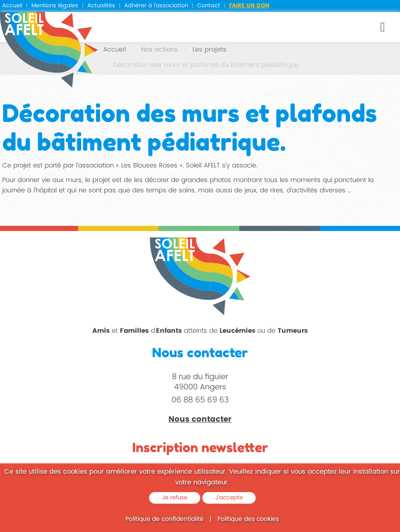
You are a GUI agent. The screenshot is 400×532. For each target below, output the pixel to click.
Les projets (209, 50)
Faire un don (249, 6)
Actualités (101, 6)
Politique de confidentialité (165, 519)
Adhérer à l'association (156, 6)
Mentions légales (55, 6)
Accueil (12, 6)
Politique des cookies (248, 519)
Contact (209, 6)
